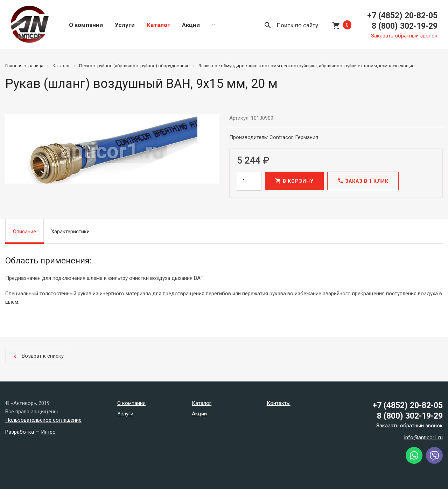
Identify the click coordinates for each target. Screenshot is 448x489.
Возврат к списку (38, 356)
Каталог (158, 25)
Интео (48, 432)
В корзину (294, 181)
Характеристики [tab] (70, 232)
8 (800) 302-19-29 (405, 26)
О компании (86, 25)
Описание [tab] (24, 232)
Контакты (279, 403)
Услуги (125, 25)
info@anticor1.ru (423, 438)
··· (214, 25)
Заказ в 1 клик (363, 181)
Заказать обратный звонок (404, 36)
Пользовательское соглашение (43, 420)
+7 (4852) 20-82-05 (402, 16)
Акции (191, 25)
